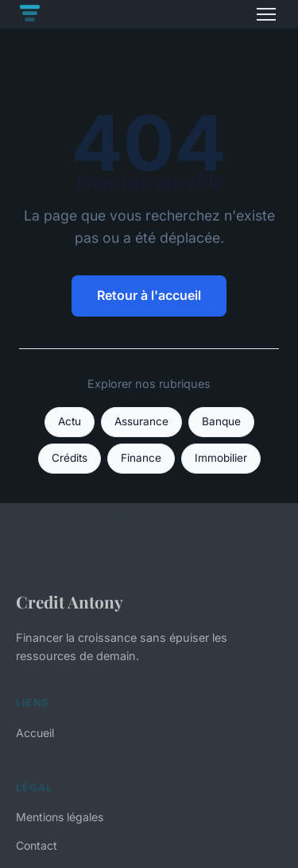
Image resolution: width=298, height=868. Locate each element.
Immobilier (221, 458)
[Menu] (266, 14)
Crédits (70, 458)
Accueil (35, 733)
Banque (221, 421)
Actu (70, 421)
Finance (141, 458)
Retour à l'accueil (149, 295)
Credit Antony (70, 601)
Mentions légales (60, 817)
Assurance (141, 421)
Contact (37, 845)
